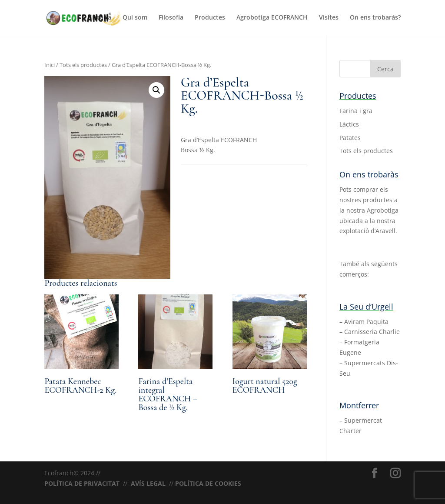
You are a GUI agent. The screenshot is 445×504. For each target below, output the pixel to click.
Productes (210, 18)
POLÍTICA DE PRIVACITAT (82, 483)
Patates (350, 138)
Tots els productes (83, 65)
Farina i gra (356, 111)
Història (99, 18)
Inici (50, 65)
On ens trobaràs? (375, 18)
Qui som (135, 18)
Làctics (349, 124)
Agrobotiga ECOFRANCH (272, 18)
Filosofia (171, 18)
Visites (329, 18)
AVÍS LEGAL (148, 483)
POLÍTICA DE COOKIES (208, 483)
